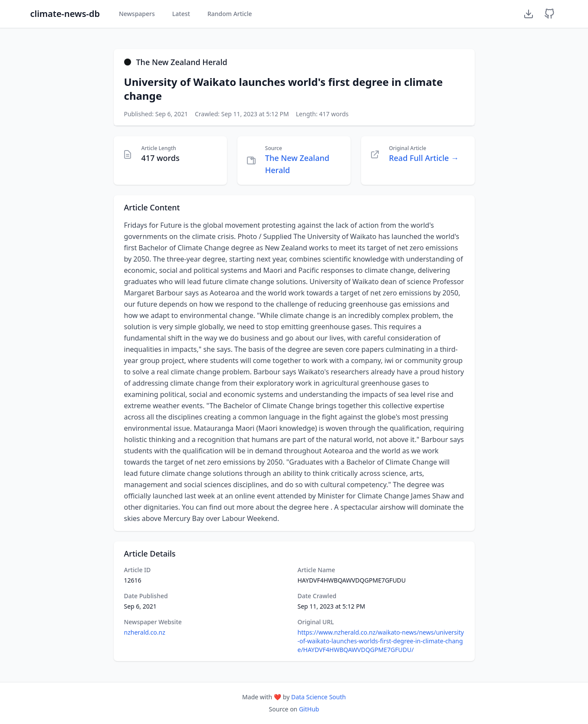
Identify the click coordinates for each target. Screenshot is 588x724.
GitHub (309, 709)
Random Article (230, 14)
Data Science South (319, 697)
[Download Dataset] (529, 14)
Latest (181, 14)
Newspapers (137, 14)
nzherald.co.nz (145, 632)
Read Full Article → (424, 158)
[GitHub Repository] (549, 14)
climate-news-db (65, 14)
